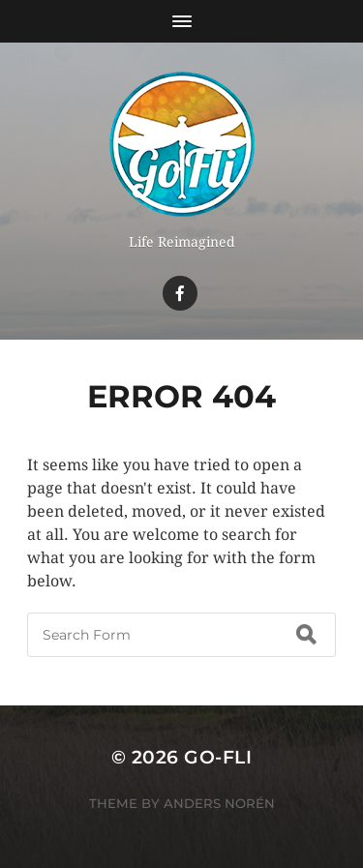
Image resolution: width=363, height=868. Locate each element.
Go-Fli (218, 757)
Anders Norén (219, 803)
